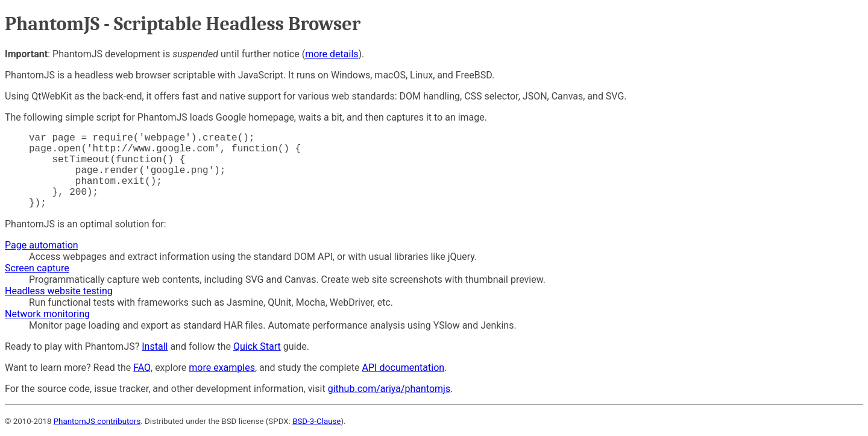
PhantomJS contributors (97, 421)
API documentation (404, 368)
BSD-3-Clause (316, 421)
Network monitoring (47, 314)
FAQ (142, 368)
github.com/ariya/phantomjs (389, 389)
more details (332, 54)
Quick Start (257, 346)
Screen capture (37, 268)
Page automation (42, 245)
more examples (222, 368)
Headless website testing (59, 291)
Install (155, 346)
